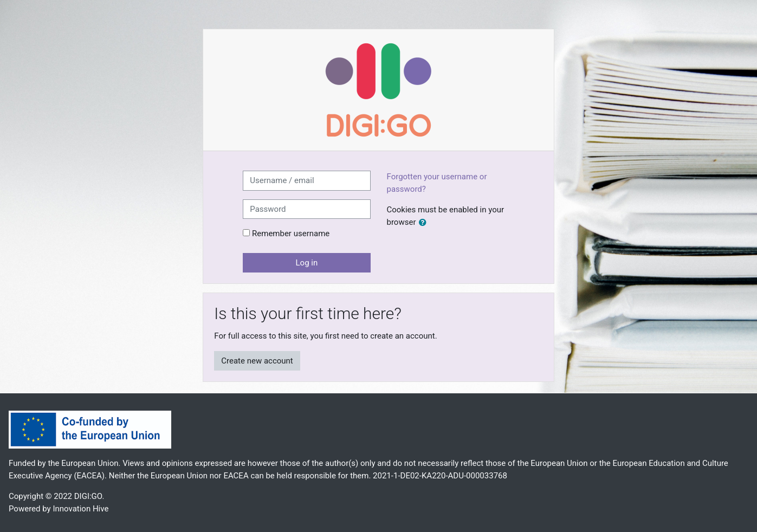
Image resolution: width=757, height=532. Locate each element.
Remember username (291, 233)
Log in (307, 263)
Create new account (257, 361)
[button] (425, 223)
